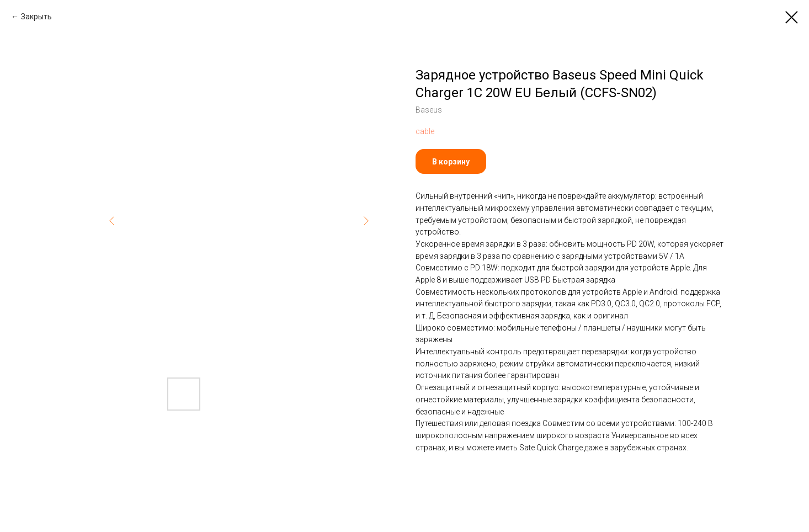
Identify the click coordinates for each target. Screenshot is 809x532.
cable (425, 131)
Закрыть (36, 17)
